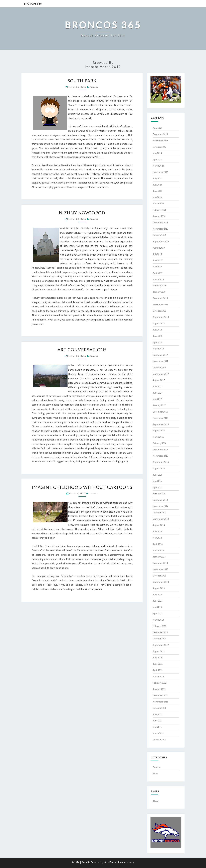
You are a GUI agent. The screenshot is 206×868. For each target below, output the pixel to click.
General (157, 767)
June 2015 (158, 475)
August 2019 (159, 248)
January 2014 (159, 557)
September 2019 (161, 241)
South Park (82, 81)
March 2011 (158, 733)
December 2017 (160, 355)
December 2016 (160, 412)
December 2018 (160, 298)
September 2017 (161, 374)
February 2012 (160, 683)
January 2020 (159, 216)
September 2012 (161, 645)
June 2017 (158, 393)
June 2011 (158, 721)
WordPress (110, 862)
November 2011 (160, 702)
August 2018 (159, 323)
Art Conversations (82, 350)
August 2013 (159, 588)
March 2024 (158, 166)
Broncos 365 (33, 3)
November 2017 (160, 361)
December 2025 (160, 134)
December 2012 (160, 632)
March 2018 (158, 349)
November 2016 (160, 418)
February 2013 (160, 626)
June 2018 (158, 336)
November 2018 (160, 304)
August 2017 (159, 380)
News (155, 773)
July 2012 (157, 658)
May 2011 (157, 727)
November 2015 (160, 456)
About (156, 801)
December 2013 (160, 563)
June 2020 (158, 191)
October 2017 (159, 367)
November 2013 (160, 569)
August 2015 (159, 468)
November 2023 (160, 172)
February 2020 (160, 210)
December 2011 (160, 695)
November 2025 (160, 141)
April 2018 (158, 342)
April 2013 (158, 613)
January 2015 (159, 494)
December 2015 (160, 449)
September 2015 (161, 462)
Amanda (94, 87)
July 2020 (157, 185)
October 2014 (159, 513)
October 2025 (159, 147)
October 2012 (159, 639)
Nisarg (130, 862)
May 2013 (157, 607)
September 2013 (161, 582)
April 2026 (158, 128)
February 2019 (160, 286)
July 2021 (157, 178)
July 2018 (157, 330)
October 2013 (159, 576)
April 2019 (158, 273)
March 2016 (158, 437)
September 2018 (161, 317)
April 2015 (158, 487)
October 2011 (159, 708)
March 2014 (158, 550)
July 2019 (157, 254)
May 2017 (157, 399)
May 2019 (157, 267)
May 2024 (157, 153)
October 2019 (159, 235)
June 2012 (158, 664)
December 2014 (160, 500)
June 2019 (158, 260)
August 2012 (159, 651)
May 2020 (157, 197)
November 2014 (160, 506)
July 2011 (157, 714)
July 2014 (157, 531)
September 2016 (161, 424)
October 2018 (159, 311)
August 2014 (159, 525)
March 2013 (158, 620)
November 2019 (160, 229)
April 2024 (158, 159)
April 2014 (158, 544)
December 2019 (160, 222)
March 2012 (158, 677)
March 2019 (158, 279)
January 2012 (159, 689)
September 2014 (161, 519)
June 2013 (158, 601)
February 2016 (160, 443)
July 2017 (157, 386)
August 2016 (159, 431)
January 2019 (159, 292)
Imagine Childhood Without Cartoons (82, 487)
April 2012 (158, 670)
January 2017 (159, 405)
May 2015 (157, 481)
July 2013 (157, 594)
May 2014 (157, 538)
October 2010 (159, 739)
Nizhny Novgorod (82, 213)
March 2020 (158, 203)
